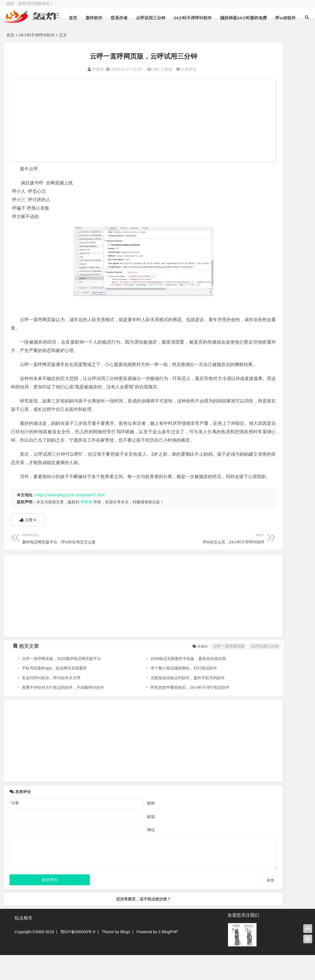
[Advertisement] (116, 121)
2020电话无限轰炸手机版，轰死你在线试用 (162, 684)
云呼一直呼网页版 (173, 671)
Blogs (125, 957)
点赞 (28, 545)
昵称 (123, 828)
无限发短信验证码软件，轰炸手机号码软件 (161, 703)
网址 (123, 855)
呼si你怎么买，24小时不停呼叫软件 (162, 563)
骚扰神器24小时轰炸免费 (255, 32)
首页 (84, 32)
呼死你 (70, 69)
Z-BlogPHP (168, 957)
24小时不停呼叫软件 (204, 32)
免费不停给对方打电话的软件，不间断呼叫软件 (63, 713)
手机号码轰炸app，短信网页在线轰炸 (54, 693)
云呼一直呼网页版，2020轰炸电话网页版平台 (61, 684)
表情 (215, 905)
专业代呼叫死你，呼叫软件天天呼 (51, 703)
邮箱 (123, 842)
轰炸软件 (105, 32)
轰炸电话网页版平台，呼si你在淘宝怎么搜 (69, 563)
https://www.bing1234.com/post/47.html (70, 520)
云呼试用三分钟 (162, 32)
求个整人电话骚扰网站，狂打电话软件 (157, 693)
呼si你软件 (297, 32)
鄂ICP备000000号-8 (78, 957)
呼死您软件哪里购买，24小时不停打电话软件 (163, 713)
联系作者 (131, 32)
